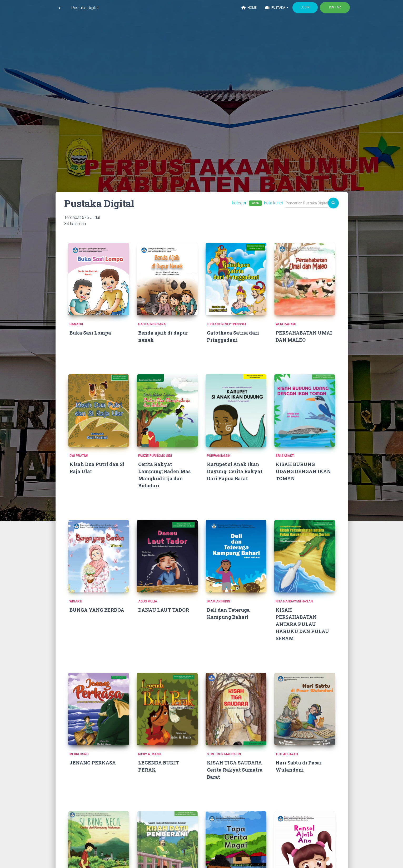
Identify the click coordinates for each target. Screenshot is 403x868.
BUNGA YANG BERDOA (97, 610)
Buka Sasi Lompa (90, 333)
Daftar (335, 7)
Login (305, 7)
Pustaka (275, 8)
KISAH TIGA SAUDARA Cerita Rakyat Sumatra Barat (235, 770)
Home (249, 8)
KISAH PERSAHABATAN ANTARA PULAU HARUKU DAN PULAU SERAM (302, 624)
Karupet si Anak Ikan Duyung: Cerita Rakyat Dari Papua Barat (235, 471)
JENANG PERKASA (93, 763)
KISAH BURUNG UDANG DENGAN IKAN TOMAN (303, 471)
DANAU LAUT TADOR (164, 610)
